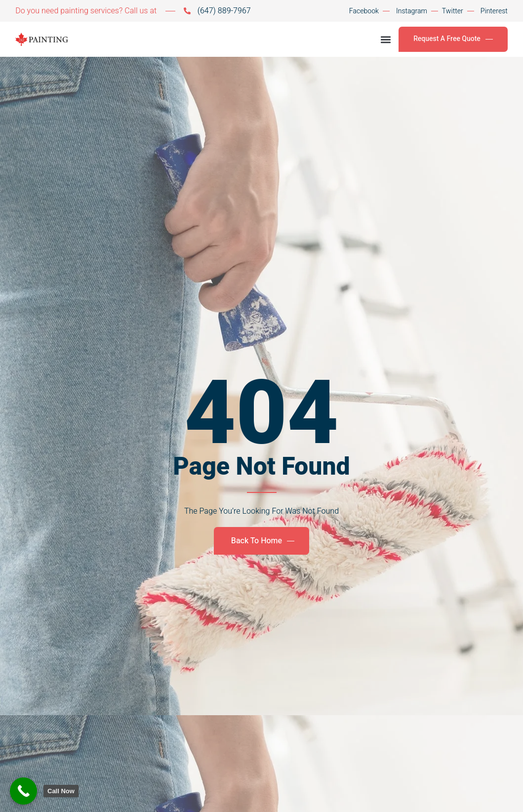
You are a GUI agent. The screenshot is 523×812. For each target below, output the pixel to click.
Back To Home (263, 541)
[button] (385, 39)
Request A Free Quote (453, 39)
